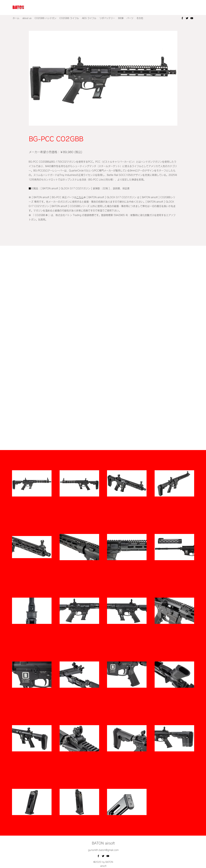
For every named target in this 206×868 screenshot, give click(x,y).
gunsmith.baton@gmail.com (103, 850)
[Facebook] (182, 18)
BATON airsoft (103, 843)
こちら (80, 197)
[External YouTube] (103, 297)
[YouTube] (192, 18)
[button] (45, 18)
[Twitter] (187, 18)
